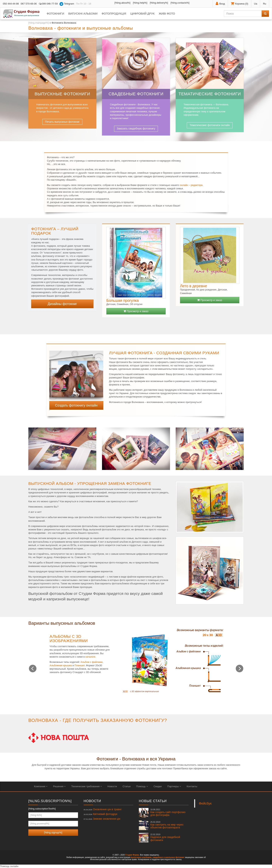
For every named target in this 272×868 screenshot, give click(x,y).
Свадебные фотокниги (136, 94)
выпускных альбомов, (141, 857)
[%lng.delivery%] (159, 3)
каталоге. (91, 657)
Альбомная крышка (61, 665)
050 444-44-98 (11, 4)
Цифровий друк (142, 13)
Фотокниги (55, 13)
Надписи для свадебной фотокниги (165, 837)
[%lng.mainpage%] (39, 23)
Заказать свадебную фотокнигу (136, 129)
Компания (41, 786)
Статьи (127, 786)
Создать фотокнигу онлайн (76, 405)
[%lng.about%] (122, 3)
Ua (256, 4)
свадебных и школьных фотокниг (168, 857)
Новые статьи (153, 801)
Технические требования (86, 786)
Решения (59, 786)
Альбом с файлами (92, 662)
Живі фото (167, 13)
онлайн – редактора (191, 185)
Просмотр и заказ (136, 311)
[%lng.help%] (140, 3)
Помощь (142, 786)
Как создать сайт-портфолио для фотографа (168, 813)
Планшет (80, 665)
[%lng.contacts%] (180, 3)
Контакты (192, 786)
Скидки (158, 786)
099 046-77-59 (48, 4)
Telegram (67, 4)
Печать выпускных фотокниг (62, 122)
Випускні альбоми (83, 13)
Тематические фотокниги (210, 94)
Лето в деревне (194, 286)
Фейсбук (205, 803)
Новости (112, 786)
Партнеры (174, 786)
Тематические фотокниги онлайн (210, 125)
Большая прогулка (122, 300)
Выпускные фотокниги (62, 94)
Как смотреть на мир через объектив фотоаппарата (167, 825)
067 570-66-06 (29, 4)
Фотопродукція (114, 13)
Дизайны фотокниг (62, 304)
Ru (265, 4)
